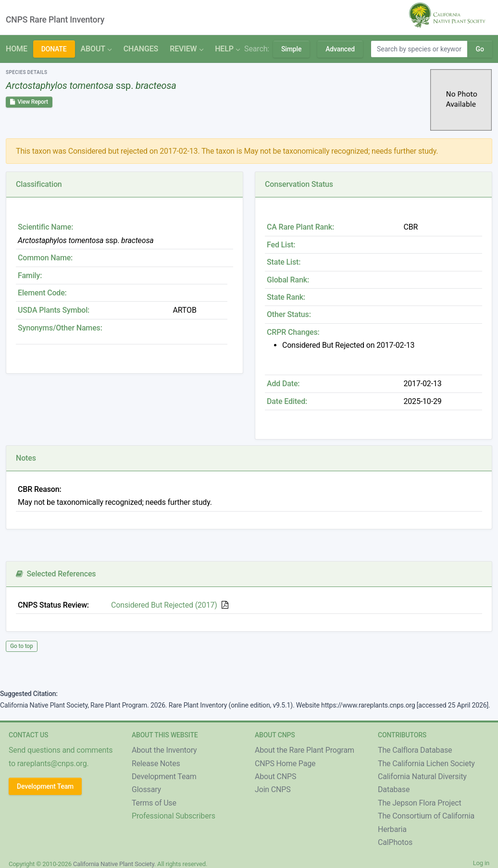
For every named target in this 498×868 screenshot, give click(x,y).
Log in (481, 863)
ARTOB (185, 310)
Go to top (22, 646)
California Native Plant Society (114, 864)
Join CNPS (273, 789)
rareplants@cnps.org (52, 764)
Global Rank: (288, 280)
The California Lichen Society (426, 764)
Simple (291, 49)
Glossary (146, 789)
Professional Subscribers (174, 816)
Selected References (56, 574)
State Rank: (286, 297)
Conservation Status (299, 184)
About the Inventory (164, 750)
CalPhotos (395, 842)
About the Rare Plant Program (305, 750)
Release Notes (156, 764)
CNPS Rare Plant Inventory (55, 20)
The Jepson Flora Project (420, 803)
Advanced (340, 49)
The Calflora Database (415, 750)
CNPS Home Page (285, 764)
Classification (39, 184)
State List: (284, 262)
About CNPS (275, 776)
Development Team (45, 786)
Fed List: (281, 245)
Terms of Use (154, 803)
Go (479, 49)
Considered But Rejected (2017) (164, 605)
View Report (29, 102)
